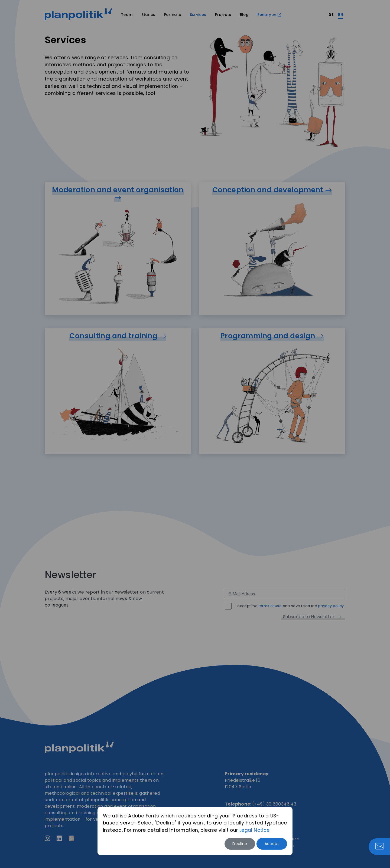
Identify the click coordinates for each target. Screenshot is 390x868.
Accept (272, 844)
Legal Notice (255, 830)
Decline (240, 844)
